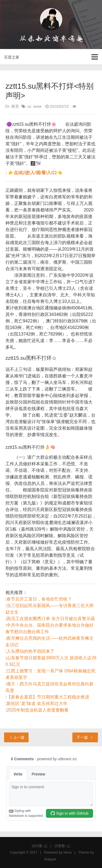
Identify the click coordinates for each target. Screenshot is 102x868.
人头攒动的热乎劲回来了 (30, 651)
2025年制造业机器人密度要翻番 (38, 710)
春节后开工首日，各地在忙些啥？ (39, 599)
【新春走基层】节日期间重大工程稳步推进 (48, 697)
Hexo (67, 852)
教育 (15, 106)
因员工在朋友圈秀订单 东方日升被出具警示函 (51, 619)
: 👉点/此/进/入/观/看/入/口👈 (34, 173)
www (37, 106)
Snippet (50, 859)
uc (30, 106)
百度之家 (12, 57)
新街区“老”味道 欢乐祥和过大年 (37, 704)
